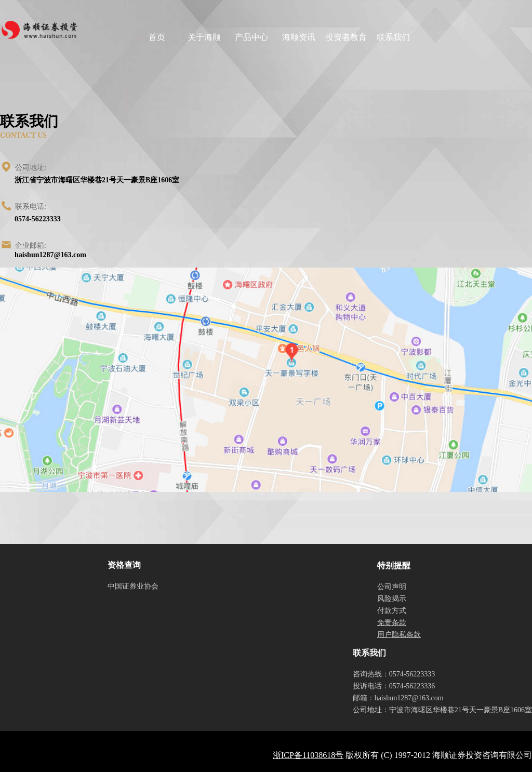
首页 (157, 37)
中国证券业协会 (133, 586)
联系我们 (393, 37)
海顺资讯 (299, 37)
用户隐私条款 (399, 635)
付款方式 (392, 611)
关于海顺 (204, 37)
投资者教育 (346, 37)
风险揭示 (392, 599)
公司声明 (392, 587)
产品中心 (251, 37)
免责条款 (392, 623)
